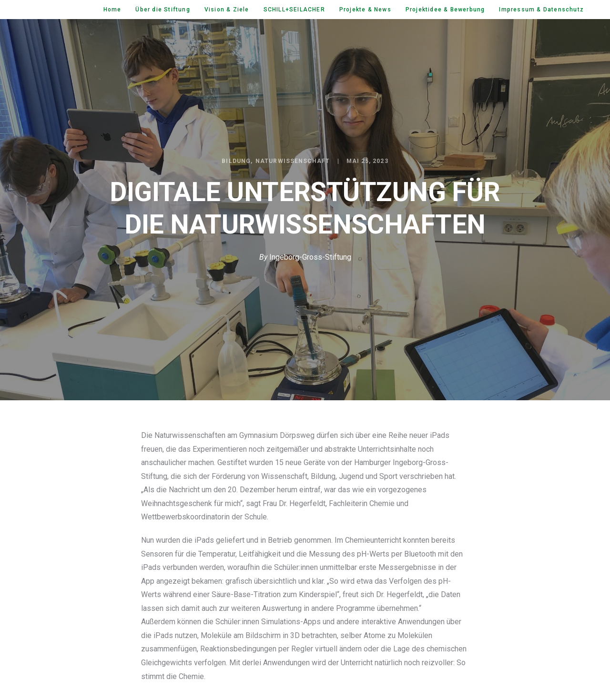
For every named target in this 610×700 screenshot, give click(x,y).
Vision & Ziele (227, 10)
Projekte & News (365, 10)
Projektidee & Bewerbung (445, 10)
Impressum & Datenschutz (541, 10)
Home (112, 10)
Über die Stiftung (163, 10)
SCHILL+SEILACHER (294, 10)
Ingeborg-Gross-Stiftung (310, 257)
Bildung (236, 161)
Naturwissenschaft (293, 161)
